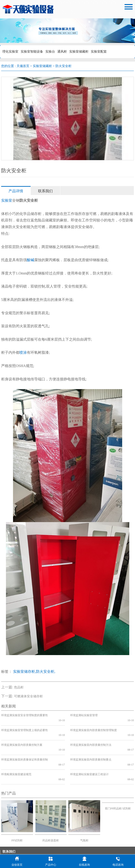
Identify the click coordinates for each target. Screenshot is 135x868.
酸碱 (30, 260)
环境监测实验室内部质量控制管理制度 (94, 725)
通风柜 (62, 52)
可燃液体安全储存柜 (28, 696)
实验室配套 (99, 52)
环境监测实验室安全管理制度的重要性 (25, 715)
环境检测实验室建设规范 (16, 755)
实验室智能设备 (32, 52)
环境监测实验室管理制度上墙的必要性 (25, 725)
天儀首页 (23, 66)
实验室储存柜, (25, 671)
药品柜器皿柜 (51, 816)
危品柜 (19, 687)
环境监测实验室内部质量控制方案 (22, 735)
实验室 (7, 200)
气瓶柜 (84, 816)
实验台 (50, 52)
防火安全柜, (46, 671)
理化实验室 (10, 52)
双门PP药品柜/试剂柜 (118, 784)
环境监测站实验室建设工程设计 (89, 755)
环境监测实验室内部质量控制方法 (91, 735)
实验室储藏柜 (79, 52)
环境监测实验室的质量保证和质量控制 (25, 745)
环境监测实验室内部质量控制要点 (91, 745)
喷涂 (23, 352)
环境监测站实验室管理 (84, 715)
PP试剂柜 (17, 816)
